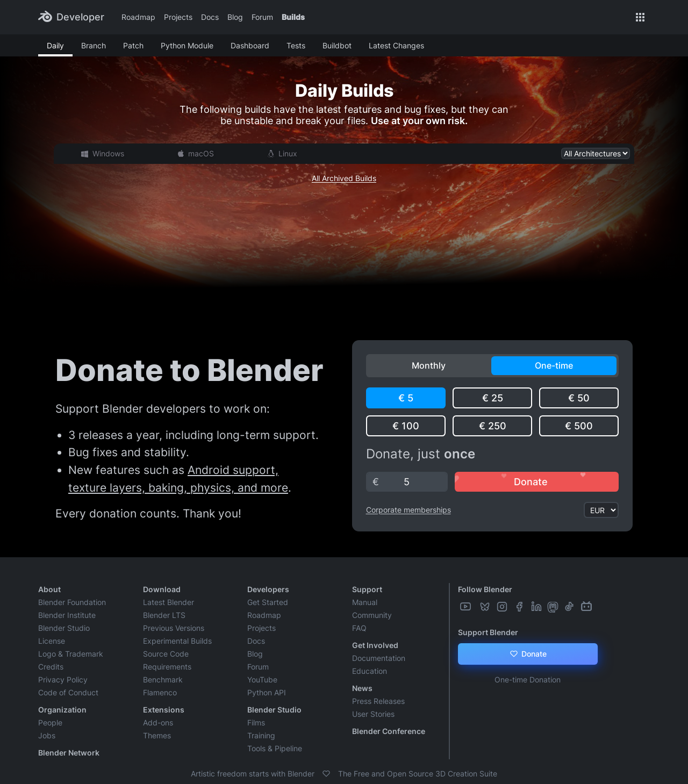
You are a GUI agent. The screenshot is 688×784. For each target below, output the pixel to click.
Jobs (47, 735)
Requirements (167, 667)
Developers (268, 589)
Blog (235, 17)
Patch (133, 45)
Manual (365, 602)
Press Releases (378, 701)
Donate (528, 654)
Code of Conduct (68, 692)
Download (162, 589)
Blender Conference (389, 731)
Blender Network (69, 753)
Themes (157, 735)
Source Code (166, 654)
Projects (178, 17)
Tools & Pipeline (275, 748)
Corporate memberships (408, 510)
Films (256, 722)
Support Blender (488, 632)
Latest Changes (396, 45)
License (52, 641)
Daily (55, 45)
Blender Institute (67, 615)
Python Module (187, 45)
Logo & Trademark (71, 654)
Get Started (268, 602)
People (50, 722)
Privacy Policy (63, 679)
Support (367, 589)
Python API (267, 692)
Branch (94, 45)
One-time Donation (528, 679)
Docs (210, 17)
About (49, 589)
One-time (554, 365)
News (362, 688)
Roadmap (138, 17)
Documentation (379, 658)
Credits (51, 667)
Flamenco (160, 692)
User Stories (373, 714)
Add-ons (158, 722)
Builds (293, 17)
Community (372, 615)
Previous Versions (174, 628)
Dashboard (250, 45)
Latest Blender (169, 602)
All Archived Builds (344, 178)
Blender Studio (64, 628)
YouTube (262, 679)
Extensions (164, 710)
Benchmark (163, 679)
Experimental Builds (177, 641)
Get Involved (375, 645)
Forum (262, 17)
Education (370, 671)
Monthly (429, 365)
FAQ (359, 628)
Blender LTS (164, 615)
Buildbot (337, 45)
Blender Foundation (72, 602)
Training (261, 735)
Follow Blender (485, 589)
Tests (296, 45)
